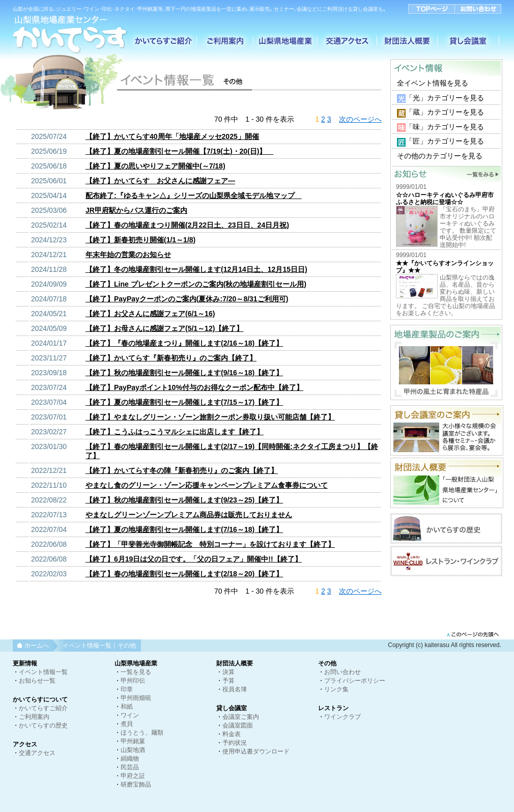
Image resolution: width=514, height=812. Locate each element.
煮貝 (127, 724)
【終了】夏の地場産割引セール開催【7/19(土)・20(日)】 (179, 151)
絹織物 (130, 759)
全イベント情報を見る (433, 83)
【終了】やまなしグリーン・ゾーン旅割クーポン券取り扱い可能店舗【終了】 (210, 417)
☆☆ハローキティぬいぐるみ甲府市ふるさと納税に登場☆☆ (445, 199)
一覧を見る (136, 672)
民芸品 (130, 767)
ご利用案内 (34, 717)
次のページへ (360, 119)
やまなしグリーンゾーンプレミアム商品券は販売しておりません (189, 515)
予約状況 (235, 743)
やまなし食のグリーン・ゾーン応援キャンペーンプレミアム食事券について (207, 485)
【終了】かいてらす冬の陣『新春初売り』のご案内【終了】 (182, 470)
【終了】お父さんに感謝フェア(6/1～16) (150, 314)
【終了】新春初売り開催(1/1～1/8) (140, 240)
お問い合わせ (342, 672)
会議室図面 (238, 725)
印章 (127, 689)
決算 (229, 672)
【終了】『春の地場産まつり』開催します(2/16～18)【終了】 (184, 343)
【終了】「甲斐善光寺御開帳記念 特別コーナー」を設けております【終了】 (210, 544)
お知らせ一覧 (37, 681)
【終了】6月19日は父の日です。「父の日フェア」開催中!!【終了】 (194, 559)
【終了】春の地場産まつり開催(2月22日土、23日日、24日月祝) (187, 225)
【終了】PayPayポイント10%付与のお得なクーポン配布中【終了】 (194, 387)
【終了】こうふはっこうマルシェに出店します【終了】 (175, 432)
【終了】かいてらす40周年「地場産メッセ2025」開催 (172, 136)
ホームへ (37, 646)
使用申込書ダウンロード (256, 751)
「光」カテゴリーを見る (445, 98)
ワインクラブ (342, 717)
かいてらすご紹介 (43, 708)
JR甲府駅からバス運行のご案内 (136, 210)
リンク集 (336, 689)
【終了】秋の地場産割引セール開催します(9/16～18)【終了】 (184, 373)
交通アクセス (37, 753)
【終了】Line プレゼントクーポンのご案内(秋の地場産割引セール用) (196, 284)
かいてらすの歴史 (43, 725)
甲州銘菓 (133, 741)
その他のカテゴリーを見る (440, 156)
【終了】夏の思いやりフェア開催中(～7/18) (155, 166)
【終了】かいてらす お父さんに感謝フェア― (160, 181)
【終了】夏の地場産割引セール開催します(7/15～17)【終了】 (184, 402)
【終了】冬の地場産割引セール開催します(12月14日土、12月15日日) (196, 269)
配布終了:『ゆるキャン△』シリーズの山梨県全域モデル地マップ (194, 195)
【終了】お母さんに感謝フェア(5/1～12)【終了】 (164, 328)
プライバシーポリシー (355, 681)
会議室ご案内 (241, 717)
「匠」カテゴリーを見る (445, 141)
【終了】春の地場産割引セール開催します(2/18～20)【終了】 (184, 574)
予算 (229, 681)
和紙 (127, 707)
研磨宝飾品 (136, 785)
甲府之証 (133, 776)
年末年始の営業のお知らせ (128, 255)
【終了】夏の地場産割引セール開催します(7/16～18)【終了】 (184, 529)
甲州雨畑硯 (136, 698)
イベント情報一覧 (43, 672)
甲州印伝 (133, 681)
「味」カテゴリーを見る (445, 127)
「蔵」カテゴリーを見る (445, 112)
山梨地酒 (133, 750)
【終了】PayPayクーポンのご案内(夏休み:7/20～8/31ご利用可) (187, 299)
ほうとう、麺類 (142, 733)
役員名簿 (235, 689)
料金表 (232, 734)
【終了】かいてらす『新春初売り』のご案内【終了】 (171, 358)
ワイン (130, 715)
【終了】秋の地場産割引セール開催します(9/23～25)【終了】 (184, 500)
